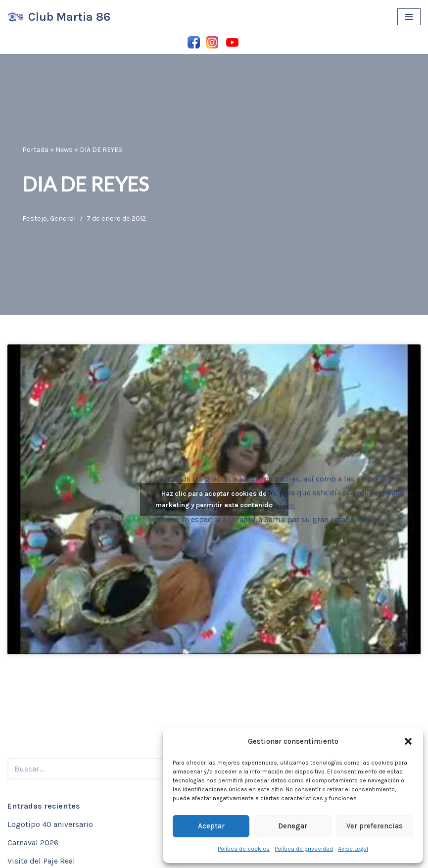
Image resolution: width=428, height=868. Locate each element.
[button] (408, 741)
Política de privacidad (304, 849)
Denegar (293, 826)
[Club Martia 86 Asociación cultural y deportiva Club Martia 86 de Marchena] (59, 17)
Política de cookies (244, 849)
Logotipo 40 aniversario (50, 824)
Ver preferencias (375, 826)
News (64, 150)
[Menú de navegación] (409, 17)
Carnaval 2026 (33, 843)
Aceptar (211, 826)
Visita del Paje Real (41, 861)
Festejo (35, 218)
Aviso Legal (353, 849)
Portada (35, 150)
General (63, 218)
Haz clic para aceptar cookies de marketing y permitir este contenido (214, 499)
